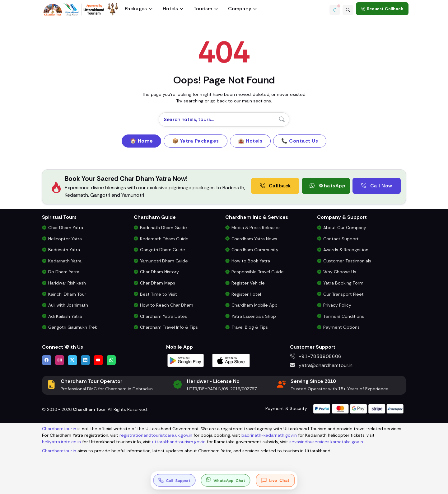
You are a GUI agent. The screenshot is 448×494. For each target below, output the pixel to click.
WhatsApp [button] (327, 186)
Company (240, 9)
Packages (136, 9)
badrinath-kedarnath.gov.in (269, 435)
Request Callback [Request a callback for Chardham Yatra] (382, 9)
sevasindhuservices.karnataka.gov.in (326, 442)
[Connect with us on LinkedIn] (86, 360)
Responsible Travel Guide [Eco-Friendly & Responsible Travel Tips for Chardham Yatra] (258, 272)
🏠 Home (142, 141)
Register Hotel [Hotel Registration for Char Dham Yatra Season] (246, 294)
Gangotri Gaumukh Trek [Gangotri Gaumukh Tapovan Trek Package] (73, 327)
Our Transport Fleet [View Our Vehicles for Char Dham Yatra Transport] (343, 294)
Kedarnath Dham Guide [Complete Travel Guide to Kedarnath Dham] (164, 239)
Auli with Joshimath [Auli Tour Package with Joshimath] (68, 305)
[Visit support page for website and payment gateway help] (358, 408)
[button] (331, 9)
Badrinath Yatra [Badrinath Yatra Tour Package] (64, 250)
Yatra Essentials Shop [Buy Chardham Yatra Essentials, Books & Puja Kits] (254, 316)
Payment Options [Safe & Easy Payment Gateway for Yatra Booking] (341, 327)
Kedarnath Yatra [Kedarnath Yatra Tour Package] (65, 261)
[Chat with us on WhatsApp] (111, 360)
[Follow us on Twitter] (72, 360)
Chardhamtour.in (59, 429)
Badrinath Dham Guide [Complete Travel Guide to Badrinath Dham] (163, 228)
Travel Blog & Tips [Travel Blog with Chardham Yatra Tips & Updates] (250, 327)
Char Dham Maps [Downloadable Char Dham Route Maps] (158, 283)
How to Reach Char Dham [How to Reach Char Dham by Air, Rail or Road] (167, 305)
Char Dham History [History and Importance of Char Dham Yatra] (159, 272)
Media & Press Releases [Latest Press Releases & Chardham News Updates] (256, 228)
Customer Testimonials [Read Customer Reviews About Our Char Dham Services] (347, 261)
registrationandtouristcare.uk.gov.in (156, 435)
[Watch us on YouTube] (98, 360)
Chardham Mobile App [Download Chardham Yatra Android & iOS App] (254, 305)
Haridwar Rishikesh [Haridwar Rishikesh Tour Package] (67, 283)
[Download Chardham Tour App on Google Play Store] (186, 360)
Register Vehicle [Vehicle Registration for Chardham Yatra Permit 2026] (248, 283)
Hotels (170, 9)
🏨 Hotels (250, 141)
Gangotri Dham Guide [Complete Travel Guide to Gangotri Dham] (163, 250)
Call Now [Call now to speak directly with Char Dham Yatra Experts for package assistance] (377, 186)
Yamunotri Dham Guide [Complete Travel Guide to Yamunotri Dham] (164, 261)
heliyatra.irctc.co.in (61, 442)
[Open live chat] (275, 480)
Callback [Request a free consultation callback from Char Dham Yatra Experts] (275, 186)
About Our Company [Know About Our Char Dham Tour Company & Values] (345, 228)
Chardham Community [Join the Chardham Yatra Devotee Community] (255, 250)
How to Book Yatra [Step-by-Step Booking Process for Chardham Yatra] (251, 261)
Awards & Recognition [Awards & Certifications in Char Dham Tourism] (346, 250)
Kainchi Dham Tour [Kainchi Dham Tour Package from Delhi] (67, 294)
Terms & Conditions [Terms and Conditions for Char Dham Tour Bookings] (344, 316)
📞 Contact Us (300, 141)
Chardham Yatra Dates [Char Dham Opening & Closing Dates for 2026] (163, 316)
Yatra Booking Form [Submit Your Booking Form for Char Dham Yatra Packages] (343, 283)
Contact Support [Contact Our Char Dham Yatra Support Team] (341, 239)
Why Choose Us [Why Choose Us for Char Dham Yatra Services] (340, 272)
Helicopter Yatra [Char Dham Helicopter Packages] (65, 239)
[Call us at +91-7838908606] (175, 480)
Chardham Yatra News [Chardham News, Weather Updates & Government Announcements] (254, 239)
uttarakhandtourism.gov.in (179, 442)
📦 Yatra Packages (196, 141)
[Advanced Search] (347, 9)
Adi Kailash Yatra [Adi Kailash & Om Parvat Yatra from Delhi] (65, 316)
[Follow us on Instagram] (60, 360)
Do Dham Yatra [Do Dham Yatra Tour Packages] (64, 272)
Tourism (203, 9)
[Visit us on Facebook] (47, 360)
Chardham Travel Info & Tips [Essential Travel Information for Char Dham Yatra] (169, 327)
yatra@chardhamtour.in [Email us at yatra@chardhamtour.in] (321, 365)
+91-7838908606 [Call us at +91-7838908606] (316, 356)
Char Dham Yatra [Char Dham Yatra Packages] (66, 228)
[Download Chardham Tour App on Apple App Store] (231, 360)
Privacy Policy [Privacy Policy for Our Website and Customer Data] (337, 305)
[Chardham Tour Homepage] (81, 9)
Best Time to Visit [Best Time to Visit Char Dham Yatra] (159, 294)
